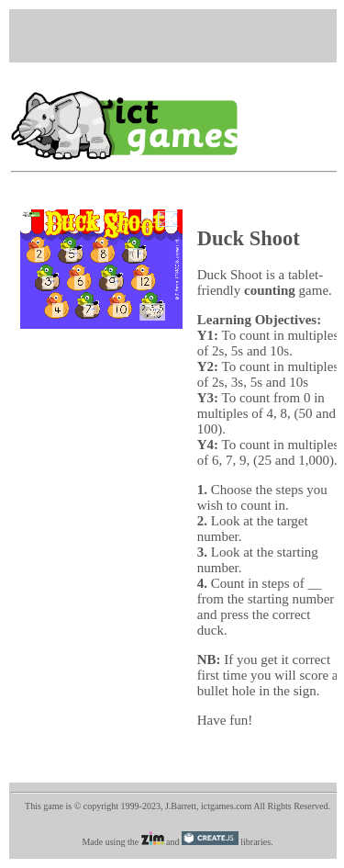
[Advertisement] (178, 34)
